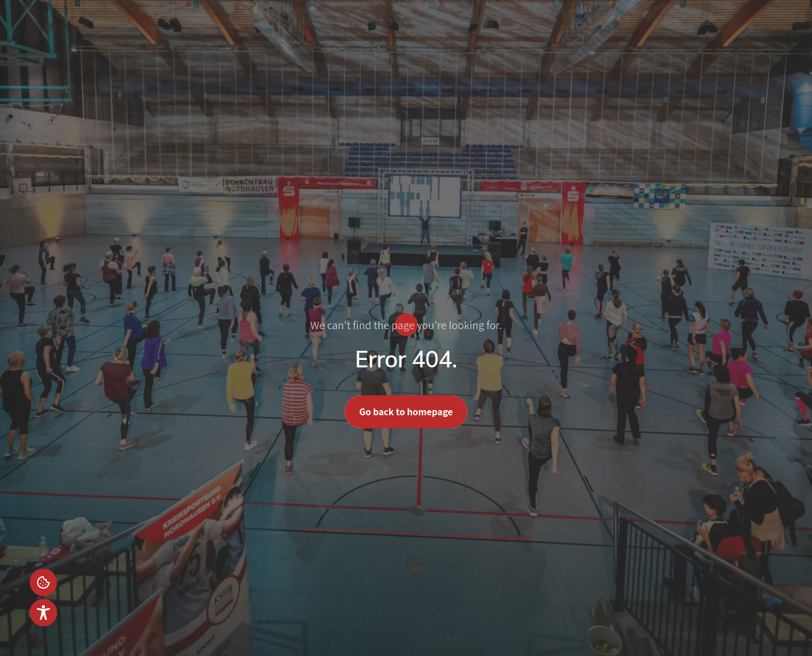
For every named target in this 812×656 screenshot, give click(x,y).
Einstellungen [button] (43, 582)
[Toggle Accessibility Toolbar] (43, 613)
